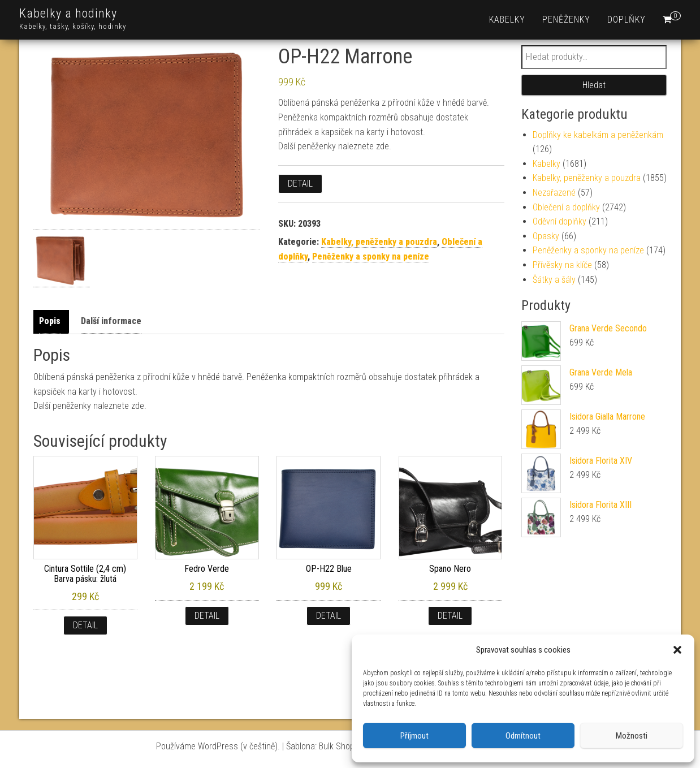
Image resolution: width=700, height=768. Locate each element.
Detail (300, 184)
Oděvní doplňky (559, 221)
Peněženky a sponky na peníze (371, 256)
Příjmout (414, 736)
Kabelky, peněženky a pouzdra (379, 242)
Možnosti (632, 736)
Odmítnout (523, 736)
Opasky (546, 236)
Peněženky (566, 20)
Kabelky (507, 20)
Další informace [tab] (111, 321)
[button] (677, 650)
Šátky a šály (554, 280)
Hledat (594, 85)
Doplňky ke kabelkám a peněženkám (598, 135)
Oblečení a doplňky (566, 207)
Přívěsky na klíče (562, 265)
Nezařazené (554, 193)
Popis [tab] (50, 321)
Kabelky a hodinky (68, 13)
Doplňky (626, 20)
